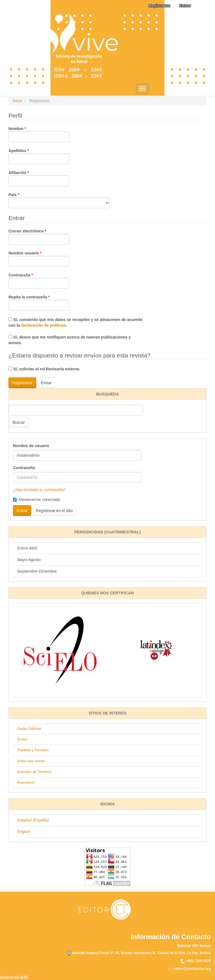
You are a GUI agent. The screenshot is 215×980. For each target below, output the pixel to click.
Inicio (17, 101)
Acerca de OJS (14, 977)
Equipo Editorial (29, 729)
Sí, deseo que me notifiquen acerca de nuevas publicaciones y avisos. (70, 340)
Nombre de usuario (31, 446)
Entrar (185, 6)
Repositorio (26, 783)
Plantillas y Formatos (33, 750)
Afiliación (39, 178)
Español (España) (33, 820)
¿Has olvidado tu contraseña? (39, 490)
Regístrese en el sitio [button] (54, 511)
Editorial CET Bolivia (194, 946)
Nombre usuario (39, 258)
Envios (22, 739)
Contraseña (39, 280)
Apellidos (39, 156)
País (59, 200)
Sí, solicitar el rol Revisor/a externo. (44, 369)
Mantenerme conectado (37, 500)
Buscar (19, 422)
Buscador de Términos (34, 772)
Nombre (39, 134)
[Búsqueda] (76, 410)
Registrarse (159, 6)
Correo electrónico (39, 236)
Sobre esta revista (31, 761)
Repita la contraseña (39, 302)
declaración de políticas (43, 325)
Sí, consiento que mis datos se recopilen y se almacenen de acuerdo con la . (76, 322)
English (24, 832)
